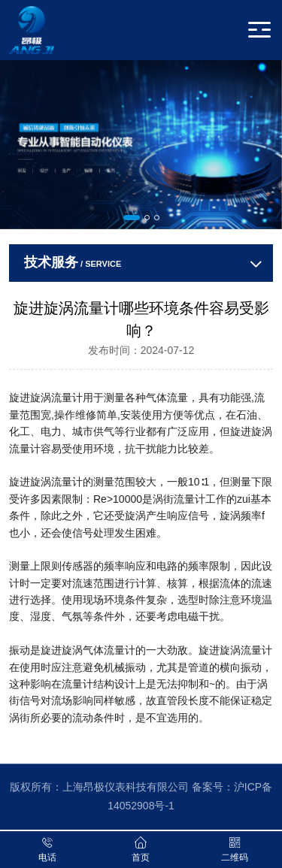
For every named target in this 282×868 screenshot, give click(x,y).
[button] (132, 218)
